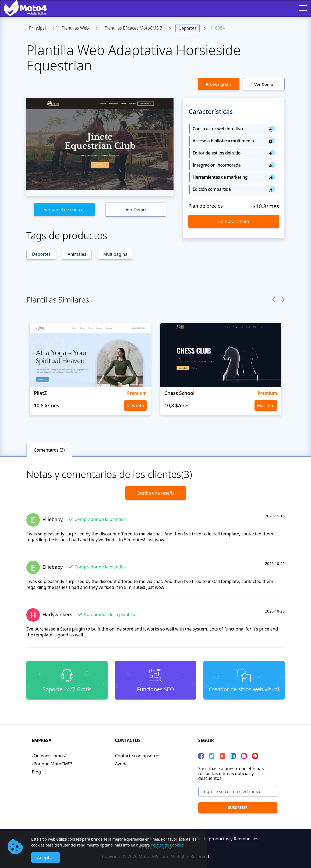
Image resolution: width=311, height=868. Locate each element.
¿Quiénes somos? (49, 756)
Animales (77, 254)
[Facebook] (201, 756)
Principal (37, 28)
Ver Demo (264, 84)
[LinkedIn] (233, 756)
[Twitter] (212, 756)
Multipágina (115, 254)
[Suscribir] (238, 808)
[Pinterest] (255, 756)
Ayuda (121, 764)
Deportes (187, 28)
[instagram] (244, 756)
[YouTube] (222, 756)
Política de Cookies (167, 845)
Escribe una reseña (155, 493)
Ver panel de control (64, 210)
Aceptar (46, 858)
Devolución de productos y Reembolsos (219, 839)
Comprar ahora (234, 221)
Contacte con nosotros (138, 756)
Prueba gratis (219, 84)
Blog (36, 772)
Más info (135, 405)
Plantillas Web (75, 28)
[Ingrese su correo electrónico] (238, 791)
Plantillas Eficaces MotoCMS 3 (133, 28)
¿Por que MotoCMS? (52, 764)
